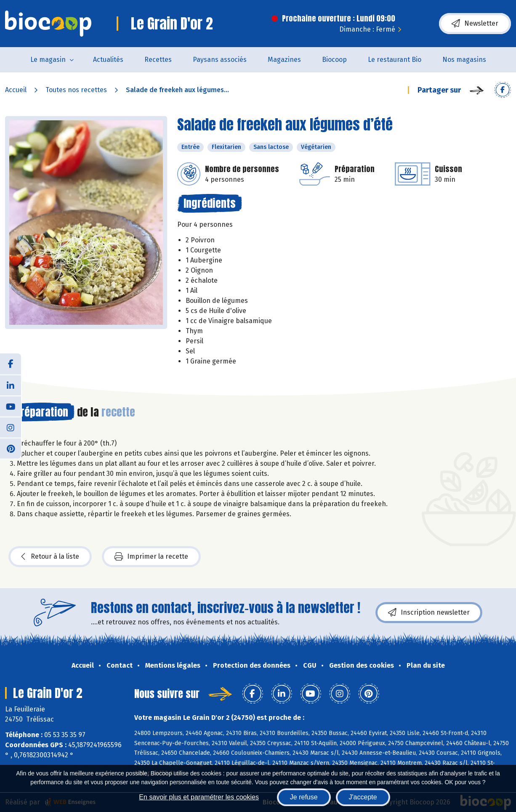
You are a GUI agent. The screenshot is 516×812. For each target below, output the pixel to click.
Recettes (158, 60)
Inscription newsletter (429, 613)
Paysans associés (220, 60)
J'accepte (363, 797)
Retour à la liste (50, 557)
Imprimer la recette (151, 557)
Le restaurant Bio (395, 60)
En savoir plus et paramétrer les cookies (199, 797)
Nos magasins (464, 60)
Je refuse (304, 797)
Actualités (108, 60)
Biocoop (334, 60)
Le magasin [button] (48, 60)
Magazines (284, 60)
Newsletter (475, 24)
